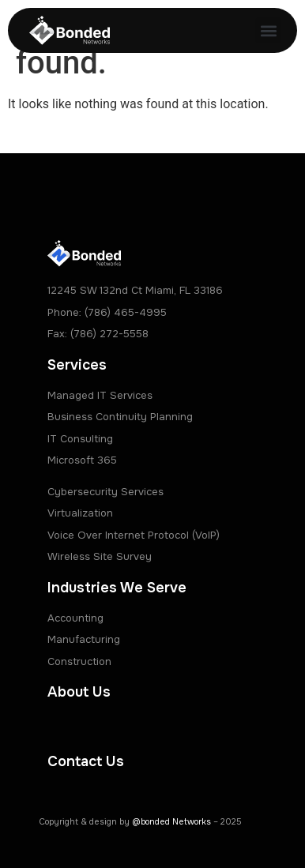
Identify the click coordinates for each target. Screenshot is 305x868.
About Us (79, 692)
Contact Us (86, 761)
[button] (268, 30)
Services (77, 365)
